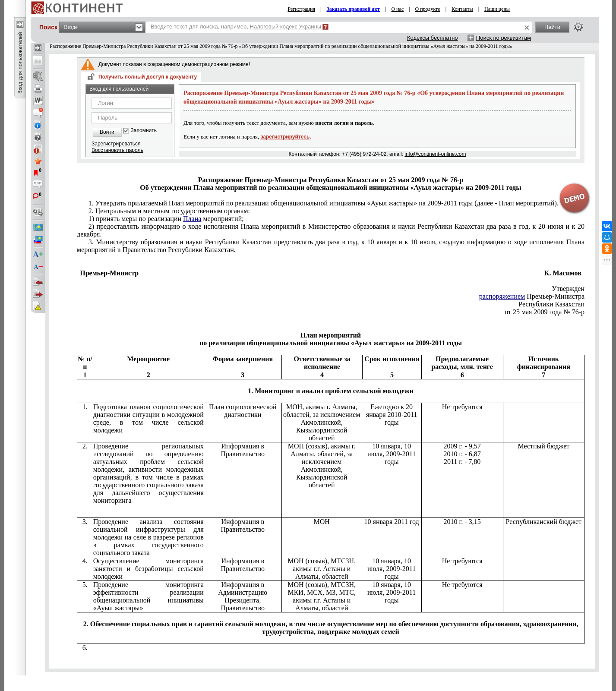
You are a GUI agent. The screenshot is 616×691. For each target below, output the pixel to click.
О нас (397, 9)
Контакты (462, 9)
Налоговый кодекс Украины (286, 27)
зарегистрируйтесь (285, 137)
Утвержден (568, 289)
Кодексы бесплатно (433, 38)
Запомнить (144, 131)
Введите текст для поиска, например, (236, 27)
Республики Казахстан (551, 304)
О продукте (428, 9)
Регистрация (301, 9)
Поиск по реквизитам (504, 38)
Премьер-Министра (532, 296)
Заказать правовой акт (353, 9)
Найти (552, 27)
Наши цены (497, 9)
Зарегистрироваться (116, 144)
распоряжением (502, 296)
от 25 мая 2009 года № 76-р (545, 312)
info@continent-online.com (435, 154)
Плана (192, 219)
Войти (107, 132)
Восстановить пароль (117, 150)
